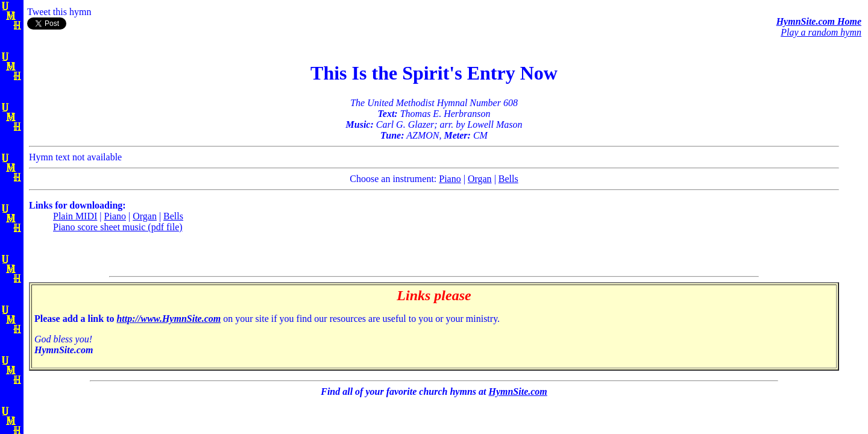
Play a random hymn (821, 32)
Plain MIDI (75, 216)
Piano (450, 179)
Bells (508, 179)
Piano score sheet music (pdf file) (118, 227)
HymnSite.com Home (819, 21)
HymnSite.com (517, 392)
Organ (480, 179)
